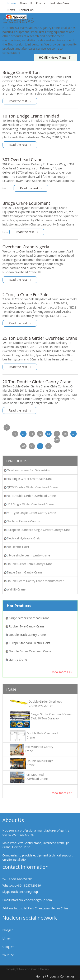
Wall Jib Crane (16, 589)
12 (40, 434)
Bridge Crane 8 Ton (21, 72)
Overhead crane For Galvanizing (29, 470)
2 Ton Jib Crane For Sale (25, 295)
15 (65, 434)
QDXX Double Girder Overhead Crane (32, 487)
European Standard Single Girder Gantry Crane (39, 530)
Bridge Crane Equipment (26, 203)
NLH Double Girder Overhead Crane (31, 496)
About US (26, 3)
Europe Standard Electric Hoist (30, 643)
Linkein (7, 938)
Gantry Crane (18, 660)
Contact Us (26, 10)
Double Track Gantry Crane (27, 635)
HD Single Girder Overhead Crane (30, 479)
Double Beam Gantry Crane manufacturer (35, 581)
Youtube (8, 955)
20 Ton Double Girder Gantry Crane (37, 382)
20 (23, 446)
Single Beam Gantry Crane (25, 572)
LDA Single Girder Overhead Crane (30, 504)
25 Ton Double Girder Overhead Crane (40, 338)
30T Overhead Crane (22, 160)
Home (12, 3)
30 (32, 446)
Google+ (8, 947)
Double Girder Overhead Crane (30, 651)
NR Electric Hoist (18, 547)
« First (6, 428)
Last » (57, 440)
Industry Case (60, 3)
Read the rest (20, 101)
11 (32, 434)
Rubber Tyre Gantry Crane (27, 626)
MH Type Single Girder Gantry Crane (32, 513)
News (11, 10)
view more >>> (62, 672)
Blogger (8, 930)
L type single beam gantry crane (29, 555)
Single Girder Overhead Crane (29, 618)
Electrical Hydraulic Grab (23, 538)
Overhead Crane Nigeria (26, 247)
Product (41, 3)
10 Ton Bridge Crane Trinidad (31, 116)
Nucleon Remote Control (24, 521)
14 (57, 434)
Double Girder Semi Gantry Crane (30, 564)
